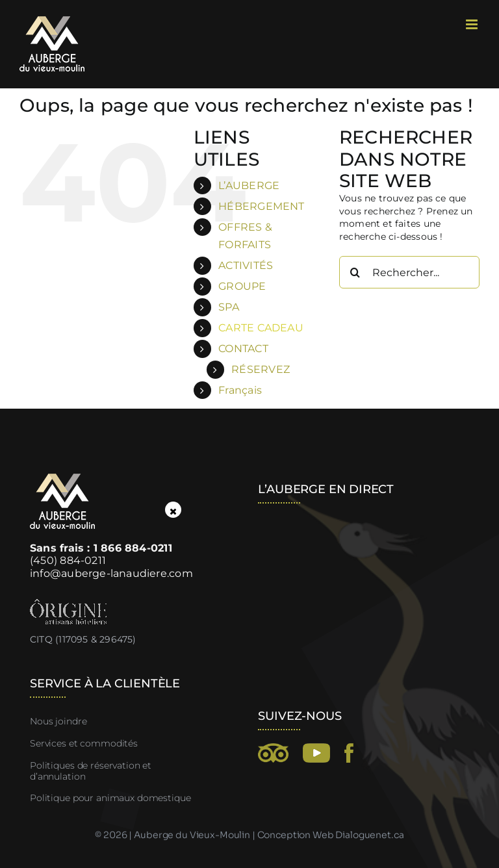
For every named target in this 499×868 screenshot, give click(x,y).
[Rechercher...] (409, 272)
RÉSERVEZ (261, 369)
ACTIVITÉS (246, 265)
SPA (229, 307)
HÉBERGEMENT (261, 206)
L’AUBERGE (249, 185)
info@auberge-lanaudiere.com (111, 573)
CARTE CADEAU (261, 328)
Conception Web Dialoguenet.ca (331, 835)
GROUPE (242, 286)
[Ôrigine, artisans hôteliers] (68, 604)
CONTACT (243, 349)
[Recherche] (355, 272)
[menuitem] (269, 390)
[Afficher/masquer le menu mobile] (473, 24)
